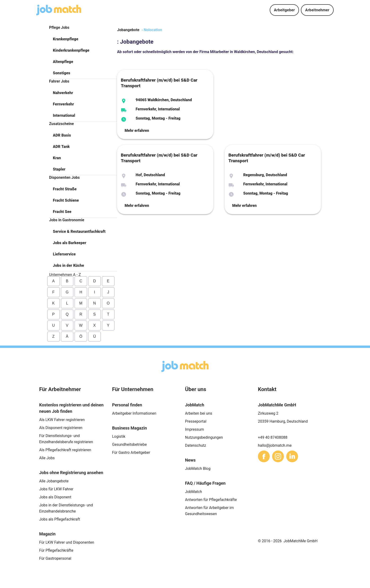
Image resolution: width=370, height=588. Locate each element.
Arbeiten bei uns (199, 413)
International (64, 115)
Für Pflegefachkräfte (56, 550)
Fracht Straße (65, 189)
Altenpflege (63, 62)
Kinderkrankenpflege (71, 50)
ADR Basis (62, 135)
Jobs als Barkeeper (70, 243)
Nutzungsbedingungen (204, 437)
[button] (83, 39)
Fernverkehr (63, 104)
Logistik (119, 436)
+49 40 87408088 (273, 437)
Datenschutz (196, 445)
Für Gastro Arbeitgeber (131, 452)
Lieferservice (64, 254)
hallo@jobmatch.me (275, 445)
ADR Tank (61, 147)
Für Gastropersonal (55, 558)
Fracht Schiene (66, 200)
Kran (57, 158)
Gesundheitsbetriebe (129, 444)
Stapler (59, 169)
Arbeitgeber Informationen (134, 413)
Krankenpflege (66, 39)
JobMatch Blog (198, 469)
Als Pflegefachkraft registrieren (65, 450)
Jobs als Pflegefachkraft (60, 519)
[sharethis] (264, 456)
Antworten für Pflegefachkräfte (211, 500)
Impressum (195, 429)
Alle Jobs (47, 458)
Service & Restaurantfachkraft (79, 231)
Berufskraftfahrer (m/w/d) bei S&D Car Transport (159, 83)
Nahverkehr (63, 93)
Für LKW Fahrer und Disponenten (67, 542)
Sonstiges (62, 73)
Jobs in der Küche (68, 265)
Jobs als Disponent (55, 497)
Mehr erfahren (137, 131)
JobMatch (193, 492)
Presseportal (196, 421)
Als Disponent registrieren (61, 428)
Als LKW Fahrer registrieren (62, 420)
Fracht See (62, 212)
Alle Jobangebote (54, 481)
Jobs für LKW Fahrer (56, 489)
